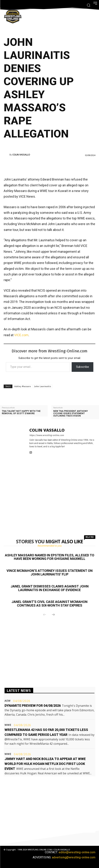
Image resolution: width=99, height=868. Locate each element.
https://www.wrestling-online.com (47, 435)
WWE (8, 725)
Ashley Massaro (23, 386)
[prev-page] (45, 615)
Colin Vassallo (21, 155)
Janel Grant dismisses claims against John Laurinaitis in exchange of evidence (50, 588)
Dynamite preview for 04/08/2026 (33, 706)
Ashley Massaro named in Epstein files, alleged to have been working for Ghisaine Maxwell (50, 557)
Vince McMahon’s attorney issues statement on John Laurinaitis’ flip (50, 572)
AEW (8, 701)
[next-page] (53, 615)
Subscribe (82, 367)
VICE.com (21, 335)
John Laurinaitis (43, 386)
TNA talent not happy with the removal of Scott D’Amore (21, 412)
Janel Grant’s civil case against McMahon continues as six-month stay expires (49, 604)
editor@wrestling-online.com (77, 852)
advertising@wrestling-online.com (74, 857)
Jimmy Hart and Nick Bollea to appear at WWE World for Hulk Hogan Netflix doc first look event (45, 764)
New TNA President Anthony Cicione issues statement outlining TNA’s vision (71, 414)
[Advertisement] (50, 166)
